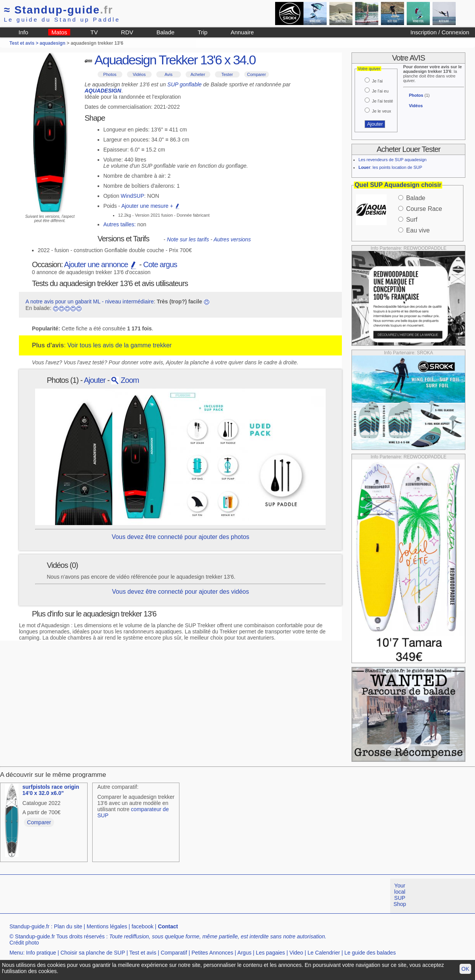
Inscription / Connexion (440, 32)
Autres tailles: (120, 224)
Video (296, 953)
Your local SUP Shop (400, 895)
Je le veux (382, 111)
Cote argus (160, 264)
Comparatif (174, 953)
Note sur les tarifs (188, 239)
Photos (110, 74)
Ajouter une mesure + (150, 206)
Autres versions (232, 239)
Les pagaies (270, 953)
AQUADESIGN (103, 91)
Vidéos (139, 74)
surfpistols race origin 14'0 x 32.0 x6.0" (51, 790)
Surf (412, 220)
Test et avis (143, 953)
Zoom (125, 380)
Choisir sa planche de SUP (93, 953)
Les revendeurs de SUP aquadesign (393, 160)
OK (465, 969)
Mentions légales (107, 926)
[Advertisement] (140, 896)
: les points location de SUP (390, 167)
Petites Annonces (212, 953)
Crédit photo (24, 943)
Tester (227, 74)
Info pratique (41, 953)
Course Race (424, 209)
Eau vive (418, 230)
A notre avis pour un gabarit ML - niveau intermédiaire (90, 301)
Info (23, 32)
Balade (165, 32)
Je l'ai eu (380, 91)
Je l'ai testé (383, 101)
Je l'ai (377, 81)
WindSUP (133, 196)
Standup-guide (58, 10)
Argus (244, 953)
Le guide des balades (370, 953)
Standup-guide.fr (30, 926)
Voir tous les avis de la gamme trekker (120, 345)
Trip (202, 32)
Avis (168, 74)
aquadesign (53, 43)
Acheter (198, 74)
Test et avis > (25, 43)
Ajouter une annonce (101, 264)
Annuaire (242, 32)
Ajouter (95, 380)
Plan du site (68, 926)
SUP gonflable (185, 84)
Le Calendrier (324, 953)
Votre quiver (369, 69)
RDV (127, 32)
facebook (143, 926)
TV (94, 32)
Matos (59, 32)
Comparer (256, 74)
